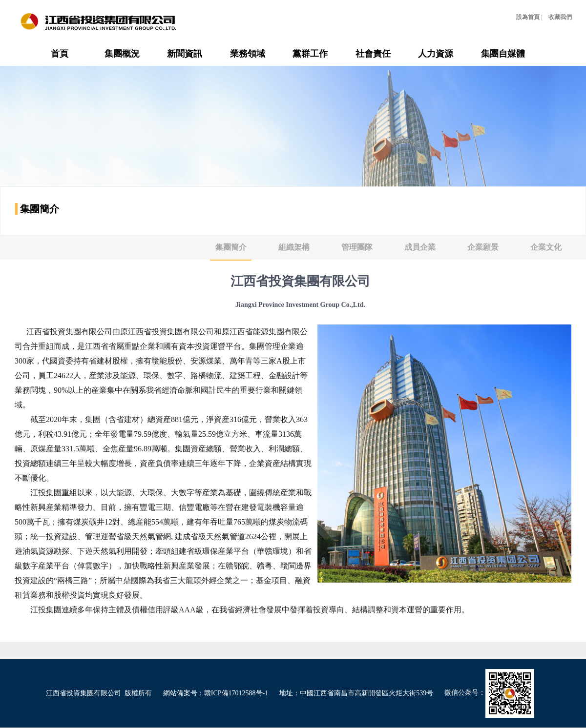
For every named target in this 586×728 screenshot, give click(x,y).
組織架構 (294, 247)
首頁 (60, 54)
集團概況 (122, 54)
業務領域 (248, 54)
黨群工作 (310, 54)
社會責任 (373, 54)
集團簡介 (231, 247)
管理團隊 (357, 247)
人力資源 (436, 54)
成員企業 (420, 247)
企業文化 (546, 247)
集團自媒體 (503, 54)
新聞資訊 (185, 54)
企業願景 (483, 247)
